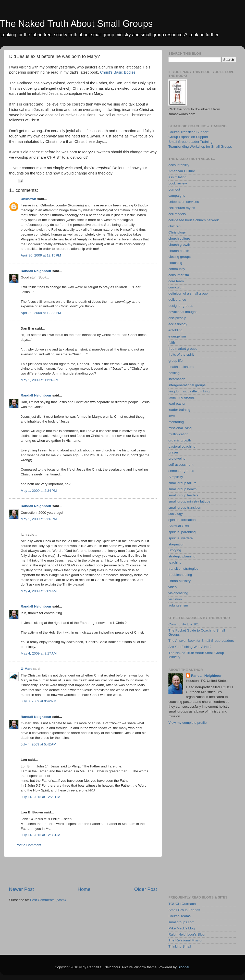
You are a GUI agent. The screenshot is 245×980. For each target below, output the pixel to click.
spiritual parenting (182, 532)
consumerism (179, 275)
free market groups (183, 349)
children (174, 226)
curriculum (176, 287)
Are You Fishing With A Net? (190, 647)
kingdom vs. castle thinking (189, 391)
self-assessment (181, 465)
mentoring (176, 422)
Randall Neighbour (36, 271)
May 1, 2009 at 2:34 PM (39, 491)
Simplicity (176, 477)
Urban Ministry (180, 581)
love (172, 416)
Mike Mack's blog (182, 928)
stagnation (176, 544)
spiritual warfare (181, 538)
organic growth (180, 440)
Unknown (28, 199)
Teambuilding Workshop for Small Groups (200, 147)
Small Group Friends (184, 910)
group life (176, 361)
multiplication (178, 434)
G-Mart (26, 669)
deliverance (177, 300)
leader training (179, 410)
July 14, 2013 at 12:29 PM (40, 797)
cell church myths (182, 208)
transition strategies (183, 569)
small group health (182, 489)
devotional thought (182, 312)
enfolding (175, 330)
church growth (179, 245)
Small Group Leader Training (191, 142)
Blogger (183, 967)
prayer (173, 452)
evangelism (177, 336)
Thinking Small (180, 946)
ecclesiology (178, 324)
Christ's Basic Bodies (118, 72)
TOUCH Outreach (182, 904)
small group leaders (183, 495)
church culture (179, 238)
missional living (180, 428)
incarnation (177, 379)
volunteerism (178, 605)
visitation (175, 599)
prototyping (177, 458)
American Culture (182, 171)
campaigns (177, 196)
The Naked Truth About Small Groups (76, 24)
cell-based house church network (194, 220)
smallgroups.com (181, 922)
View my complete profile (188, 723)
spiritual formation (182, 520)
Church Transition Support (188, 132)
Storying (175, 550)
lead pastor (177, 404)
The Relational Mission (186, 940)
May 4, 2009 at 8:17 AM (39, 653)
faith (172, 342)
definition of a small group (188, 293)
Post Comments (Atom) (48, 900)
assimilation (177, 177)
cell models (177, 214)
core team (176, 281)
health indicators (181, 367)
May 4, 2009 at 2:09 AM (39, 591)
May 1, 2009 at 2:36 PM (39, 519)
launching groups (182, 397)
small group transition (185, 508)
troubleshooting (180, 575)
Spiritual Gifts (179, 526)
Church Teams (180, 916)
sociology (176, 514)
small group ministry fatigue (189, 501)
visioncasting (178, 593)
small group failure (182, 483)
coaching (175, 263)
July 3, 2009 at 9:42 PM (39, 701)
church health (179, 251)
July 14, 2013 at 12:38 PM (40, 835)
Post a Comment (28, 845)
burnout (174, 189)
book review (178, 183)
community (177, 269)
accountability (179, 165)
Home (84, 889)
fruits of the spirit (181, 354)
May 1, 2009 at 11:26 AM (40, 380)
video (173, 587)
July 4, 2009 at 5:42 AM (38, 744)
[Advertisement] (83, 871)
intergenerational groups (187, 385)
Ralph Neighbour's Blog (186, 934)
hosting (174, 373)
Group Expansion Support (188, 137)
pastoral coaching (182, 446)
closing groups (180, 257)
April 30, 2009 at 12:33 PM (41, 313)
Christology (177, 232)
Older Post (146, 889)
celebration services (184, 202)
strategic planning (182, 556)
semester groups (181, 471)
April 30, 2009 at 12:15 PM (41, 255)
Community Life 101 (184, 624)
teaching (175, 562)
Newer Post (21, 889)
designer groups (181, 306)
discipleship (177, 318)
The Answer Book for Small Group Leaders (201, 641)
